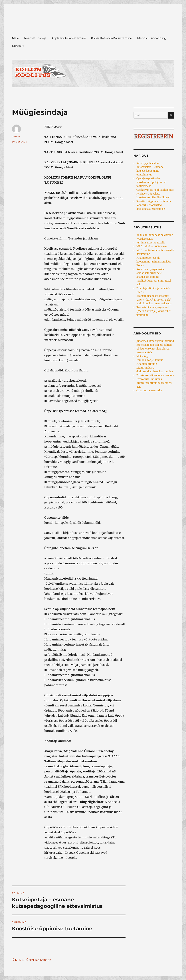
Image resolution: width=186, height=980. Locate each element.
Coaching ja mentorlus (149, 391)
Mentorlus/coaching (152, 38)
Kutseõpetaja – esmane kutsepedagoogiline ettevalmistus (150, 171)
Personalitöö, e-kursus (150, 360)
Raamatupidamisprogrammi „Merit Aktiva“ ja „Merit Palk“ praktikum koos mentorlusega (154, 300)
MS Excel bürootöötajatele (151, 246)
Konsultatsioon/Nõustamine (112, 38)
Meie (16, 38)
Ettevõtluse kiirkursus (149, 379)
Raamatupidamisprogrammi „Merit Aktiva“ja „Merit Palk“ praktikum (154, 311)
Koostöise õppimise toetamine (154, 201)
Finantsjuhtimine (147, 364)
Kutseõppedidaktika (148, 163)
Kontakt (18, 46)
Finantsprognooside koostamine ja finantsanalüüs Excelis (154, 262)
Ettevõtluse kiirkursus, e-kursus (155, 375)
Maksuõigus (143, 356)
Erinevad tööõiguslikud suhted (154, 345)
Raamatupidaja (35, 38)
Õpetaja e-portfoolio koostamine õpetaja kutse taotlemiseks (151, 182)
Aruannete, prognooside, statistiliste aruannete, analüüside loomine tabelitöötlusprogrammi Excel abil (154, 277)
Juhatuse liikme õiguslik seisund (155, 341)
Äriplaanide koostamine (69, 38)
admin (16, 137)
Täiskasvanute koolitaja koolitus (155, 190)
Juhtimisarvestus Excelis (151, 243)
